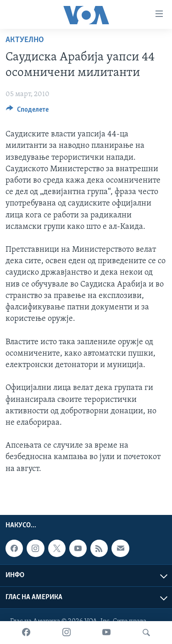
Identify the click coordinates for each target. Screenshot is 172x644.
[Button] (27, 112)
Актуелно (25, 40)
